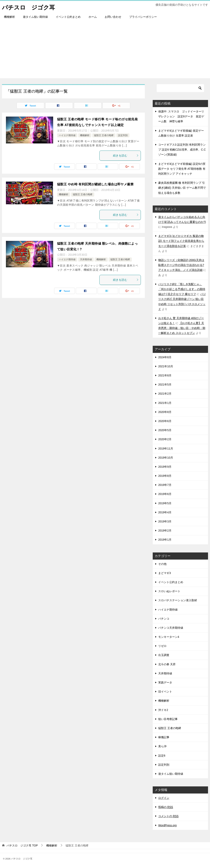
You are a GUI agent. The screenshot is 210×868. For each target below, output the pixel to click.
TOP (22, 845)
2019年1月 (165, 540)
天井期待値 (86, 259)
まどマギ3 (165, 573)
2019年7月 (165, 485)
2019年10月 (166, 458)
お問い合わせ (113, 17)
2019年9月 (165, 467)
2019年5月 (165, 503)
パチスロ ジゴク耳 (29, 7)
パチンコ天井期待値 (171, 628)
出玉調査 (164, 655)
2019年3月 (165, 521)
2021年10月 (166, 366)
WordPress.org (167, 825)
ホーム (93, 17)
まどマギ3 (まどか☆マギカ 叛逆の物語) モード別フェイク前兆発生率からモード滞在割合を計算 (181, 241)
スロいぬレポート (169, 591)
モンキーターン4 (169, 637)
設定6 (162, 755)
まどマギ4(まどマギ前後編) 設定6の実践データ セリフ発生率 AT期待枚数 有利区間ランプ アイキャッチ (182, 169)
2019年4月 (165, 512)
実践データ (165, 682)
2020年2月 (165, 439)
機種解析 (9, 17)
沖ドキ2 (163, 710)
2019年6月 (165, 494)
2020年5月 (165, 430)
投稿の (166, 807)
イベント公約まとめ (68, 17)
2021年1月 (165, 403)
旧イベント (165, 692)
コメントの (168, 816)
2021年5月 (165, 385)
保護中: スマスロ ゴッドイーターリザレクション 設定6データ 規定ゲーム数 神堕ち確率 (181, 116)
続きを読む (126, 156)
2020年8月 (165, 412)
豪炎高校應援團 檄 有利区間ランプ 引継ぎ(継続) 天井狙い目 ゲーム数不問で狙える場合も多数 (182, 188)
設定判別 (123, 135)
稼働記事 (164, 737)
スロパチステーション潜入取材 (178, 600)
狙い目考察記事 (168, 719)
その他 (162, 564)
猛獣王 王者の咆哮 (104, 135)
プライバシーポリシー (143, 17)
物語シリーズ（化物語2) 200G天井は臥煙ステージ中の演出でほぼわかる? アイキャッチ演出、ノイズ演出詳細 (181, 265)
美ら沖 (162, 746)
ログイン (164, 798)
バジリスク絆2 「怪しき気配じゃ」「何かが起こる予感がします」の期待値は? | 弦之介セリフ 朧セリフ (182, 289)
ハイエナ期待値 (67, 135)
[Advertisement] (105, 51)
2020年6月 (165, 421)
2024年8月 (165, 357)
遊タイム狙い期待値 (35, 17)
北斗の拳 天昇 (167, 664)
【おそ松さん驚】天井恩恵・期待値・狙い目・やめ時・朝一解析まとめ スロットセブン (182, 328)
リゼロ (162, 646)
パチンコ (164, 619)
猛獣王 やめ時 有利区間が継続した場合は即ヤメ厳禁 (95, 184)
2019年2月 (165, 531)
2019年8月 (165, 476)
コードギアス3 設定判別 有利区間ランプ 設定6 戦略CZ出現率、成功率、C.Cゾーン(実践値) (182, 150)
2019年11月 (166, 448)
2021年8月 (165, 375)
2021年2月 (165, 394)
